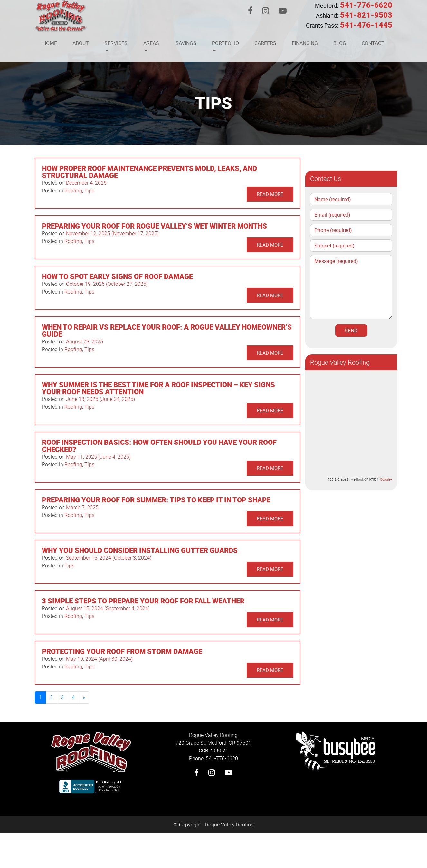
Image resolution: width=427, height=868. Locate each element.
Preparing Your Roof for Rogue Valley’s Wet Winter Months (154, 226)
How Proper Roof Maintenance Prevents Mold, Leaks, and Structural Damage (149, 172)
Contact (373, 43)
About (81, 43)
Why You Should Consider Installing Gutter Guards (140, 550)
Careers (265, 43)
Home (50, 43)
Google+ (386, 479)
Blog (340, 43)
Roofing (73, 191)
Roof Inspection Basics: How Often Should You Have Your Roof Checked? (159, 446)
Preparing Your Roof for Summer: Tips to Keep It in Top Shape (156, 500)
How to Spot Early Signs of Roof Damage (117, 276)
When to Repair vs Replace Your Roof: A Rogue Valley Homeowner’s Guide (167, 330)
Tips (89, 191)
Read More (270, 194)
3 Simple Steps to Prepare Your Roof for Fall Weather (143, 601)
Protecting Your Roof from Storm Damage (122, 651)
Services (116, 43)
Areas (151, 43)
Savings (186, 43)
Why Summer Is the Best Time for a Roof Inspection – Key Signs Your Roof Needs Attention (158, 388)
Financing (305, 43)
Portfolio (225, 43)
